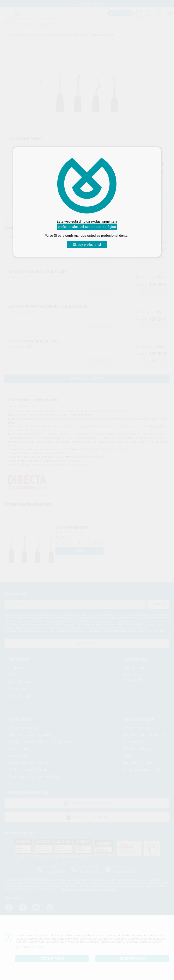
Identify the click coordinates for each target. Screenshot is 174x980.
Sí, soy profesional (87, 245)
